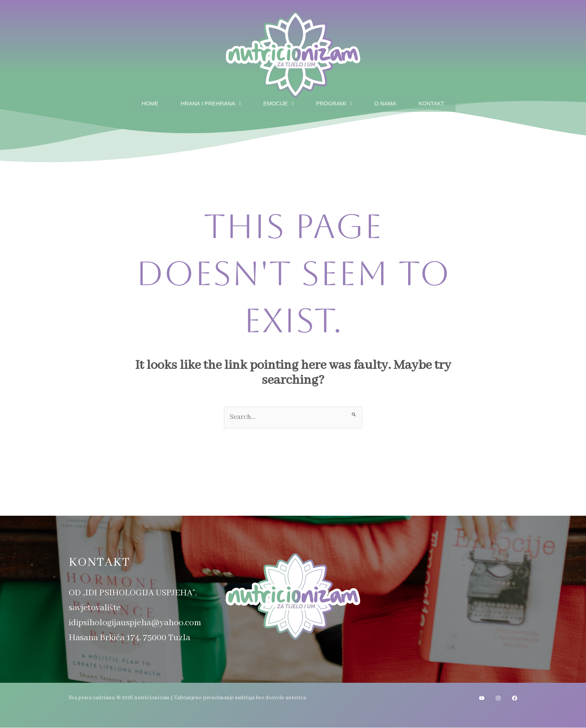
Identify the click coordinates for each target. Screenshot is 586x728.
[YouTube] (482, 698)
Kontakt (439, 102)
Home (142, 102)
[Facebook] (515, 698)
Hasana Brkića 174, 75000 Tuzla (129, 638)
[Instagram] (498, 698)
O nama (390, 102)
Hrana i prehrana (206, 102)
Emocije (278, 102)
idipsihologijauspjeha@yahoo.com (135, 623)
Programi (336, 102)
